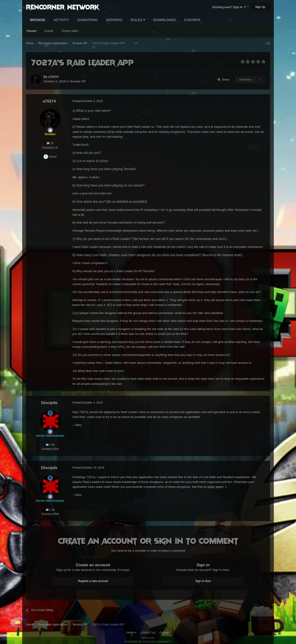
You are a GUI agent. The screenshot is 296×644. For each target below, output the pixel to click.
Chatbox (192, 20)
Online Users (70, 31)
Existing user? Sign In (229, 7)
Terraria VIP (78, 81)
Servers (114, 20)
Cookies (165, 633)
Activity (61, 20)
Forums (31, 31)
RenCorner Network (63, 7)
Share (224, 80)
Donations (88, 20)
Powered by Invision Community (148, 642)
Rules (138, 20)
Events (49, 31)
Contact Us (148, 633)
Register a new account (93, 581)
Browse (38, 20)
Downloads (165, 20)
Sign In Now (203, 581)
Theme (131, 633)
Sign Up (260, 7)
